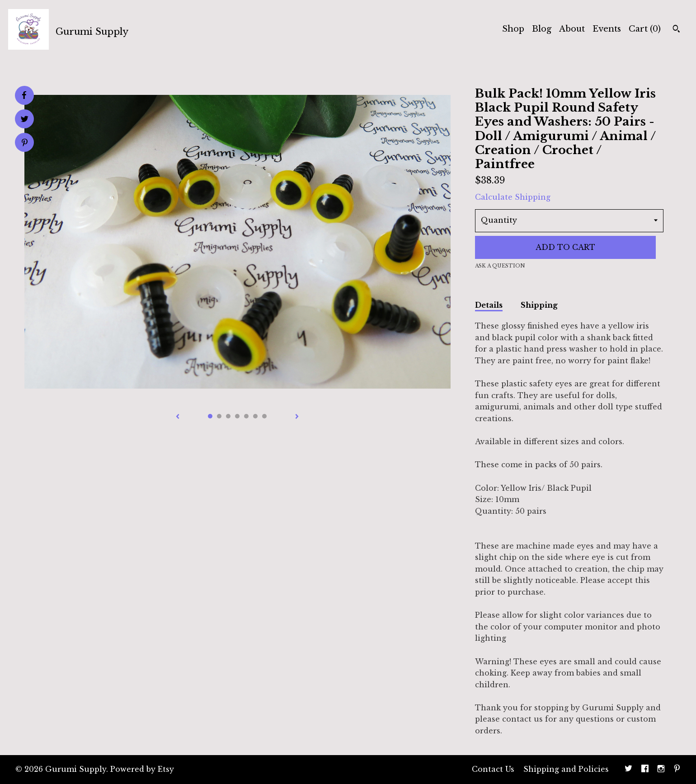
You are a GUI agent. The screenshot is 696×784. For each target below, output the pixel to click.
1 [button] (210, 416)
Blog (542, 29)
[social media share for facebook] (24, 95)
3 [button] (228, 416)
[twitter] (628, 770)
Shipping (539, 305)
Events (607, 29)
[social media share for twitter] (25, 120)
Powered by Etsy (142, 769)
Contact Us (493, 769)
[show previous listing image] (178, 417)
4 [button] (237, 416)
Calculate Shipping (513, 197)
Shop (513, 29)
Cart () (645, 29)
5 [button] (246, 416)
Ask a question (500, 266)
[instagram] (661, 770)
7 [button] (264, 416)
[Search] (676, 30)
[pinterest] (677, 770)
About (572, 29)
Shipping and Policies (566, 769)
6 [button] (255, 416)
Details (489, 305)
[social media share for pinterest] (25, 143)
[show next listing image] (297, 417)
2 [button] (219, 416)
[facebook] (645, 770)
